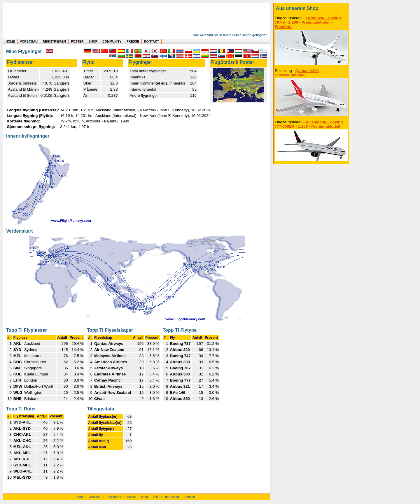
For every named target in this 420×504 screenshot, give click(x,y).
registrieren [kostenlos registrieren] (114, 497)
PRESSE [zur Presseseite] (133, 41)
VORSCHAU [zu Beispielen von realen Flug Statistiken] (29, 41)
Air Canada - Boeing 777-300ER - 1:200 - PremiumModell (309, 124)
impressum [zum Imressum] (172, 497)
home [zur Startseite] (80, 497)
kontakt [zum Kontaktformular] (190, 497)
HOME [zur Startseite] (10, 41)
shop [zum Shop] (145, 497)
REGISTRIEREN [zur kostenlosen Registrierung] (54, 41)
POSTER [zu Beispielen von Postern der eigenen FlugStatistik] (77, 41)
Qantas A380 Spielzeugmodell (297, 73)
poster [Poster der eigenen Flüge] (132, 497)
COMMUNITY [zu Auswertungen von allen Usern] (112, 41)
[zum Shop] (311, 8)
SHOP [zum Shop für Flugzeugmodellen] (93, 41)
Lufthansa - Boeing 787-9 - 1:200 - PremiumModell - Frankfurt (308, 22)
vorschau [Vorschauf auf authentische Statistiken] (95, 497)
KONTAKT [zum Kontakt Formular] (152, 41)
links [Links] (156, 497)
